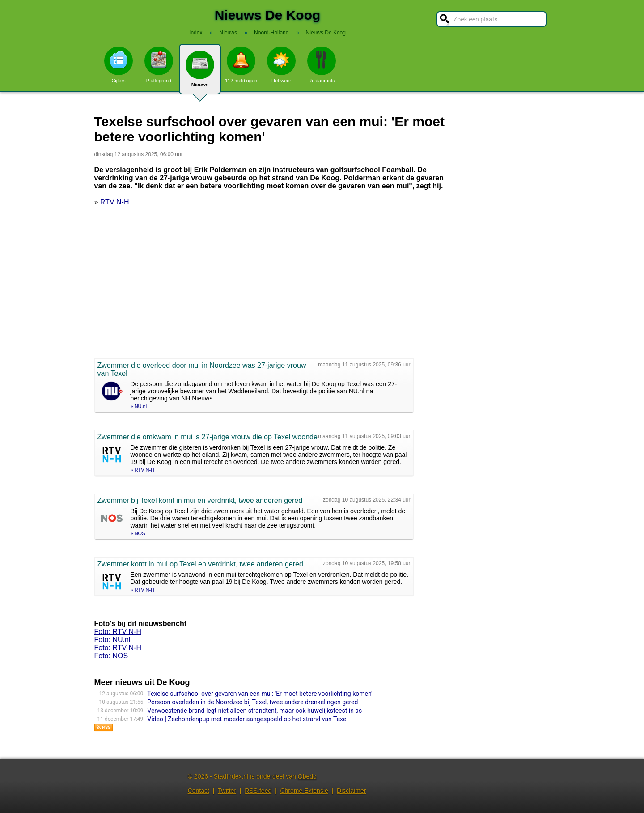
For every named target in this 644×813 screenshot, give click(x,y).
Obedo (307, 776)
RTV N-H (115, 202)
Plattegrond (159, 65)
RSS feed (258, 791)
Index (196, 33)
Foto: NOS (111, 656)
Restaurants (322, 65)
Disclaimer (351, 791)
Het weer (281, 65)
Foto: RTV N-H (118, 632)
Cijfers (119, 65)
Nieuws (200, 72)
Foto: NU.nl (112, 640)
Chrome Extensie (304, 791)
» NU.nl (139, 406)
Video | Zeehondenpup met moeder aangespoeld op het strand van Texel (247, 719)
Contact (199, 791)
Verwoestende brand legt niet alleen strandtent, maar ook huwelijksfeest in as (254, 711)
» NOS (138, 533)
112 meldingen (241, 65)
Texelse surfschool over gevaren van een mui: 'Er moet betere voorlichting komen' (260, 694)
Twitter (227, 791)
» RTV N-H (143, 470)
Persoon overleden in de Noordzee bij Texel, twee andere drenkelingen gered (252, 702)
